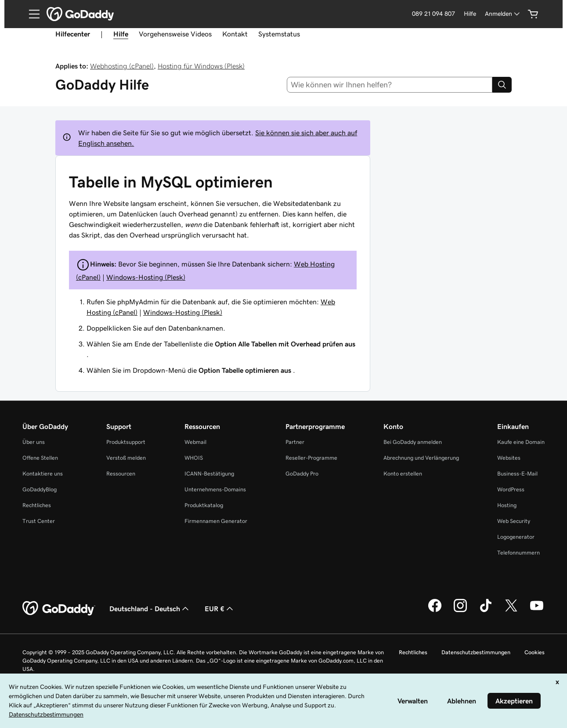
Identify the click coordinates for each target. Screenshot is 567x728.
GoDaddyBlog (40, 489)
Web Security (514, 521)
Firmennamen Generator (216, 521)
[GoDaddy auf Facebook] (435, 611)
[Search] (502, 85)
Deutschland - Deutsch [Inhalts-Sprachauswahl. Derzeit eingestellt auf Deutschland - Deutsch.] (150, 609)
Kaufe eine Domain (521, 442)
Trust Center (39, 521)
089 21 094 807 (433, 14)
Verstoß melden (126, 458)
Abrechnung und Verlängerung (421, 458)
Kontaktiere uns (43, 474)
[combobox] (390, 85)
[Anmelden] (503, 14)
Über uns (34, 442)
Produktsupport (126, 442)
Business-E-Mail (517, 474)
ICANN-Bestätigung (209, 474)
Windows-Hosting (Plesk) (146, 277)
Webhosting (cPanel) (122, 66)
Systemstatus (279, 34)
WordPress (511, 489)
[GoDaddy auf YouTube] (537, 611)
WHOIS (194, 458)
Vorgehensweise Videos (175, 34)
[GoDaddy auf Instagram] (460, 611)
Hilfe (470, 14)
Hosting (507, 505)
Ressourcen (121, 474)
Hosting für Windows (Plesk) (201, 66)
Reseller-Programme (311, 458)
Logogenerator (516, 537)
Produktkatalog (204, 505)
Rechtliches (37, 505)
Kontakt (235, 34)
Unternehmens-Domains (215, 489)
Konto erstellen (403, 474)
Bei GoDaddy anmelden (413, 442)
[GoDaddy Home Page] (59, 609)
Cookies (534, 652)
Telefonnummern (518, 553)
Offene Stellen (40, 458)
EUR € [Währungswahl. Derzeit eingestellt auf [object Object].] (220, 609)
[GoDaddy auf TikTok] (486, 611)
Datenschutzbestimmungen (476, 652)
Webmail (195, 442)
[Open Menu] (31, 14)
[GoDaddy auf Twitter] (511, 611)
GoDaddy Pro (302, 474)
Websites (509, 458)
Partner (295, 442)
